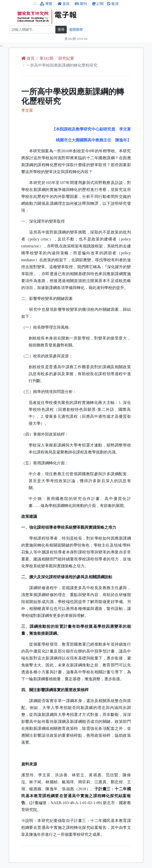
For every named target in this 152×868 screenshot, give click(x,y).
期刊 (81, 4)
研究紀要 (66, 58)
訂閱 (98, 4)
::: (35, 3)
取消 (113, 4)
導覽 (46, 4)
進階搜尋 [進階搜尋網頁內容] (76, 30)
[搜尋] (33, 30)
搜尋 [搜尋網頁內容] (61, 30)
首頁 (64, 4)
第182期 (46, 58)
